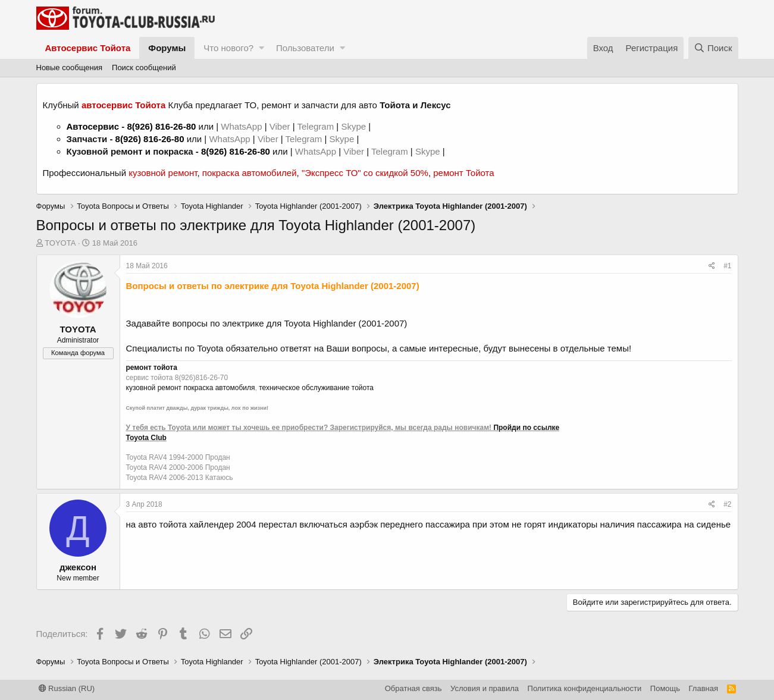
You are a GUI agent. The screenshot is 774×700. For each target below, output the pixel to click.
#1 (727, 266)
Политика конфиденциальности (585, 688)
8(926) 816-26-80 (161, 126)
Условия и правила (485, 688)
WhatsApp (242, 126)
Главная (704, 688)
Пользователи (305, 48)
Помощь (665, 688)
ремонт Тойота (463, 173)
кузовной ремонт (163, 173)
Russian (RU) (67, 688)
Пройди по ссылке (526, 428)
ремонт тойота (152, 368)
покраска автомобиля (219, 388)
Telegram (317, 126)
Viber (280, 126)
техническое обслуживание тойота (316, 388)
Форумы (167, 48)
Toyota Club (146, 438)
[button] (261, 48)
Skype (355, 126)
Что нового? (228, 48)
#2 (727, 504)
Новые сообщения (70, 68)
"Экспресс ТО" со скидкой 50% (365, 173)
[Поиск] (713, 48)
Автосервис (93, 126)
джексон (78, 567)
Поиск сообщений (144, 68)
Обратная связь (413, 688)
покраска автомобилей (250, 173)
